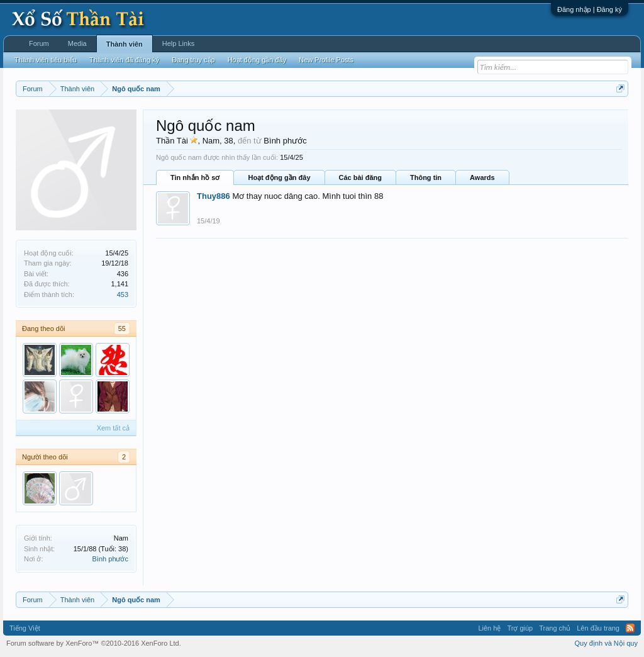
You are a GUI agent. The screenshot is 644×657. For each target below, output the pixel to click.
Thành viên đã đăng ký (124, 60)
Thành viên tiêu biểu (46, 60)
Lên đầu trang (598, 628)
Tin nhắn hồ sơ (195, 177)
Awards (482, 177)
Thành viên (125, 44)
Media (77, 43)
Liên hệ (489, 628)
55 (122, 328)
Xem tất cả (113, 428)
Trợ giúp (520, 628)
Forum (39, 43)
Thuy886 (214, 196)
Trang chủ (555, 628)
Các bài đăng (360, 177)
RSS (630, 628)
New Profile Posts (326, 60)
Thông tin (426, 177)
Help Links (178, 43)
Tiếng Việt (25, 628)
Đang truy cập (193, 60)
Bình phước (110, 559)
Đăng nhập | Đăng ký (590, 9)
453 (123, 295)
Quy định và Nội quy (607, 643)
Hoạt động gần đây (279, 177)
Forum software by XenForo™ (94, 643)
